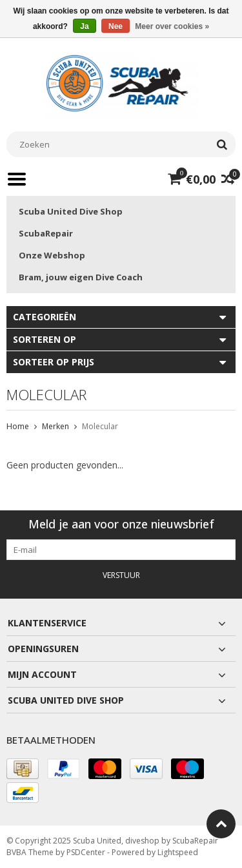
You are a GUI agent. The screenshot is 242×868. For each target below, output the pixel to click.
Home (18, 426)
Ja (84, 26)
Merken (55, 426)
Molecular (100, 426)
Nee (116, 26)
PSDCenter (86, 852)
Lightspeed (178, 852)
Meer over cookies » (172, 26)
